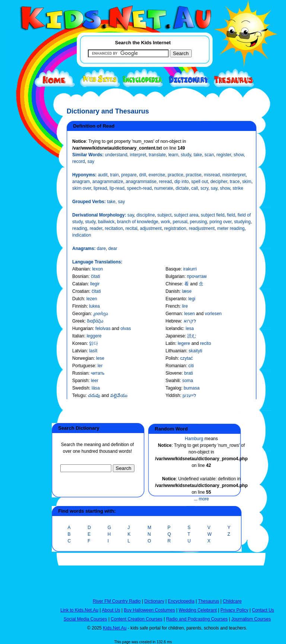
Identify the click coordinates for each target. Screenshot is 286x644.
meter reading (231, 228)
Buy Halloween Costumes (149, 610)
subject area (186, 215)
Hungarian (82, 329)
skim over (82, 188)
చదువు (95, 395)
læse (187, 291)
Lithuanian (176, 351)
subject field (212, 215)
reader (96, 228)
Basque (173, 269)
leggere (94, 336)
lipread (100, 188)
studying (243, 222)
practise (194, 175)
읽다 (93, 343)
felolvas (104, 329)
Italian (78, 336)
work (166, 222)
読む (192, 336)
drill (142, 175)
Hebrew (173, 321)
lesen (190, 314)
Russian (80, 373)
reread (166, 182)
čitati (96, 276)
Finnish (80, 306)
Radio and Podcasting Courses (197, 619)
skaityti (196, 351)
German (173, 314)
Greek (78, 321)
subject (165, 215)
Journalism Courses (251, 619)
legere (185, 343)
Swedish (81, 388)
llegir (95, 284)
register (224, 155)
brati (189, 373)
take (198, 155)
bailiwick (106, 222)
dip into (182, 182)
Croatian (81, 291)
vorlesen (213, 314)
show (239, 155)
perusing (198, 222)
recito (205, 343)
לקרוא (190, 321)
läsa (96, 388)
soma (188, 381)
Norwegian (83, 358)
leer (95, 381)
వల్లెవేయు (119, 395)
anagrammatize (108, 182)
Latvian (80, 351)
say (91, 161)
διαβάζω (95, 321)
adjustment (151, 228)
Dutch (78, 299)
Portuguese (84, 366)
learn (173, 155)
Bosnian (80, 276)
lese (100, 358)
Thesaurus (209, 601)
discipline (145, 215)
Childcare (232, 601)
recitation (114, 228)
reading (80, 228)
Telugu (79, 395)
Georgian (81, 314)
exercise (157, 175)
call (195, 188)
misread (212, 175)
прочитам (197, 276)
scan (209, 155)
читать (98, 373)
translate (157, 155)
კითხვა (101, 314)
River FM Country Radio (117, 601)
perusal (180, 222)
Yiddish (173, 395)
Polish (171, 358)
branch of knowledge (138, 222)
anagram (81, 182)
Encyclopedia (181, 601)
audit (103, 175)
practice (175, 175)
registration (175, 228)
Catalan (80, 284)
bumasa (192, 388)
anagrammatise (141, 182)
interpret (138, 155)
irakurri (190, 269)
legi (192, 299)
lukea (94, 306)
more (204, 499)
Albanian (81, 269)
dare (101, 249)
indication (82, 235)
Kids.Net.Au (115, 628)
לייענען (189, 395)
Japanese (175, 336)
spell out (200, 182)
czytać (187, 358)
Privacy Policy (234, 610)
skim (247, 182)
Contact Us (263, 610)
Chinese (174, 284)
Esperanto (176, 299)
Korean (80, 343)
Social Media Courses (85, 619)
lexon (97, 269)
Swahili (172, 381)
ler (100, 366)
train (114, 175)
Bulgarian (175, 276)
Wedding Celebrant (198, 610)
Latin (170, 343)
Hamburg (194, 439)
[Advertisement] (26, 272)
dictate (182, 188)
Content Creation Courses (136, 619)
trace (235, 182)
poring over (220, 222)
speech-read (139, 188)
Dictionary (154, 601)
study (186, 155)
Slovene (173, 373)
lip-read (117, 188)
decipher (219, 182)
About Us (111, 610)
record (79, 161)
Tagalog (173, 388)
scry (204, 188)
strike (238, 188)
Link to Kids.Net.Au (79, 610)
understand (116, 155)
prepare (129, 175)
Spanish (80, 381)
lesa (190, 329)
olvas (125, 329)
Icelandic (174, 329)
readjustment (202, 228)
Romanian (176, 366)
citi (191, 366)
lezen (92, 299)
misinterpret (234, 175)
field (231, 215)
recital (131, 228)
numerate (164, 188)
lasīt (93, 351)
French (172, 306)
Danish (172, 291)
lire (185, 306)
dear (113, 249)
